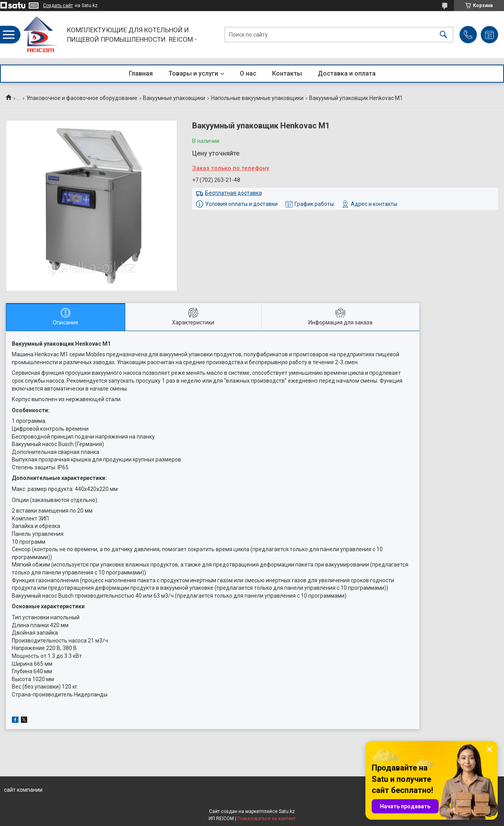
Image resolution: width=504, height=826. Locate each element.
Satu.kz (287, 811)
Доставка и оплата (347, 73)
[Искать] (443, 35)
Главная (141, 73)
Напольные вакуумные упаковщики (257, 98)
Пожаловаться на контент (267, 819)
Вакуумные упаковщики (174, 98)
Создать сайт (58, 6)
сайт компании (23, 790)
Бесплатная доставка (233, 193)
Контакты (287, 73)
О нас (248, 73)
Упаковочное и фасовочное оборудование (82, 98)
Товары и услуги (193, 73)
